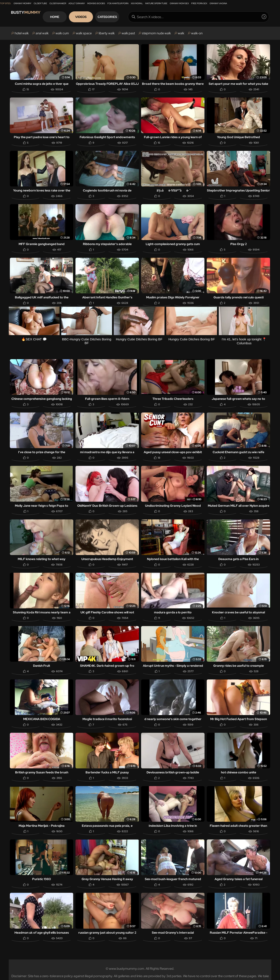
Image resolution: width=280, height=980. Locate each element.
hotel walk (22, 33)
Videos (97, 17)
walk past (128, 33)
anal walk (42, 33)
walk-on (197, 33)
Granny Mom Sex (179, 3)
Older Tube (40, 3)
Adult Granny (77, 3)
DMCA (165, 970)
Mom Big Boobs (96, 3)
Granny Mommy (22, 3)
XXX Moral (137, 3)
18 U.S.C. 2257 (121, 970)
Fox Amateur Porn (118, 3)
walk (181, 33)
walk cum (62, 33)
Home (71, 17)
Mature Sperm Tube (156, 3)
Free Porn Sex (199, 3)
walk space (84, 33)
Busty (31, 17)
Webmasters (146, 970)
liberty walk (107, 33)
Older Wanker (58, 3)
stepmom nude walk (156, 33)
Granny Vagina (218, 3)
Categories (123, 17)
